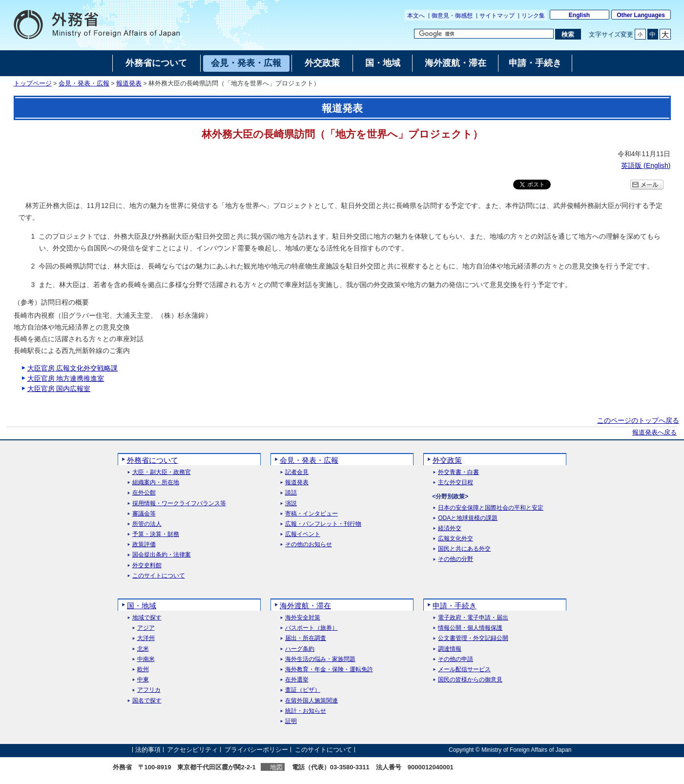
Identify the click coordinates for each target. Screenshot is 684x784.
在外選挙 (297, 680)
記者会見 (297, 472)
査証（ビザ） (303, 690)
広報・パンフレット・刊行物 (323, 524)
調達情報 (450, 649)
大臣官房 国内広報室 (59, 389)
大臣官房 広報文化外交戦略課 (73, 368)
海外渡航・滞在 (305, 606)
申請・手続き (455, 606)
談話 (291, 493)
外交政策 (447, 460)
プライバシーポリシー (256, 750)
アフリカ (149, 690)
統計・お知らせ (306, 711)
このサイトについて (159, 576)
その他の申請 (456, 659)
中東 (143, 680)
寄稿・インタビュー (311, 514)
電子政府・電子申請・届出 (473, 618)
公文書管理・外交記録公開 (473, 638)
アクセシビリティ (192, 750)
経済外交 (450, 528)
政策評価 (144, 545)
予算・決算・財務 (156, 534)
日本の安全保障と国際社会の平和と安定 (491, 508)
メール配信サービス (464, 670)
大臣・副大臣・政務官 (162, 472)
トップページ (33, 83)
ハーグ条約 (300, 649)
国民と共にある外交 (464, 549)
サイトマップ (497, 16)
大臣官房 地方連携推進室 (66, 378)
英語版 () (646, 165)
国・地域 (142, 606)
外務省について (153, 460)
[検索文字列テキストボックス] (484, 34)
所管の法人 (147, 524)
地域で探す (147, 618)
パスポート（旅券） (311, 628)
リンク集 (533, 16)
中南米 (146, 659)
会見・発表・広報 (84, 83)
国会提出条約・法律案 (162, 555)
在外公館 (144, 493)
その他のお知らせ (309, 545)
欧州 (143, 670)
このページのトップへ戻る (638, 420)
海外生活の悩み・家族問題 (320, 659)
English (579, 15)
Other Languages (641, 15)
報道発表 (129, 83)
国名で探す (147, 701)
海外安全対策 (303, 618)
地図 (276, 767)
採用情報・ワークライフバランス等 (179, 504)
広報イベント (303, 534)
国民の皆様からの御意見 (470, 680)
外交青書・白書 (458, 472)
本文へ (416, 16)
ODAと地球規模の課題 (468, 518)
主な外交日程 (456, 483)
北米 (143, 649)
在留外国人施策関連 (311, 701)
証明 (291, 721)
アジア (146, 628)
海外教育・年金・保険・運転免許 (329, 670)
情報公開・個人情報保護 (470, 628)
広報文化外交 (456, 539)
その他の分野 (456, 559)
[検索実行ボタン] (568, 34)
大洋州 (146, 638)
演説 (291, 504)
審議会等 (144, 514)
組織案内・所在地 (156, 483)
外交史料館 (147, 566)
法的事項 (148, 750)
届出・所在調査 (306, 638)
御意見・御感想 (452, 16)
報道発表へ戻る (654, 433)
